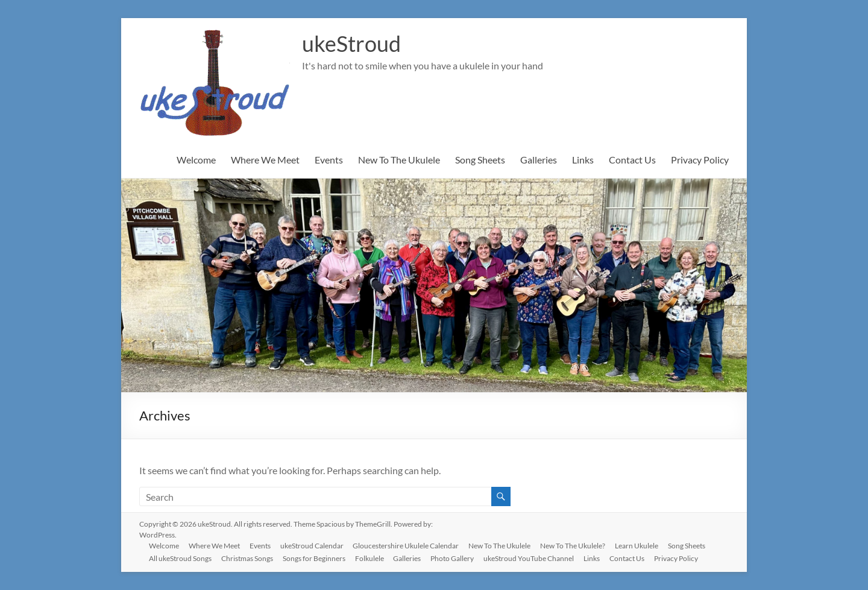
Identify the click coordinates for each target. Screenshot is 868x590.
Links (583, 160)
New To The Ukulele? (573, 546)
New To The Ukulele (399, 160)
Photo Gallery (453, 558)
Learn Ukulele (637, 546)
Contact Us (632, 160)
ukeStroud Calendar (312, 546)
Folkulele (370, 558)
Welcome (196, 160)
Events (329, 160)
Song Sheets (480, 160)
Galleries (539, 160)
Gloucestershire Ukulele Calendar (406, 546)
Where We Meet (265, 160)
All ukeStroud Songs (180, 558)
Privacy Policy (700, 160)
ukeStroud (351, 44)
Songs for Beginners (314, 558)
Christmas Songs (247, 558)
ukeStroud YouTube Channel (529, 558)
